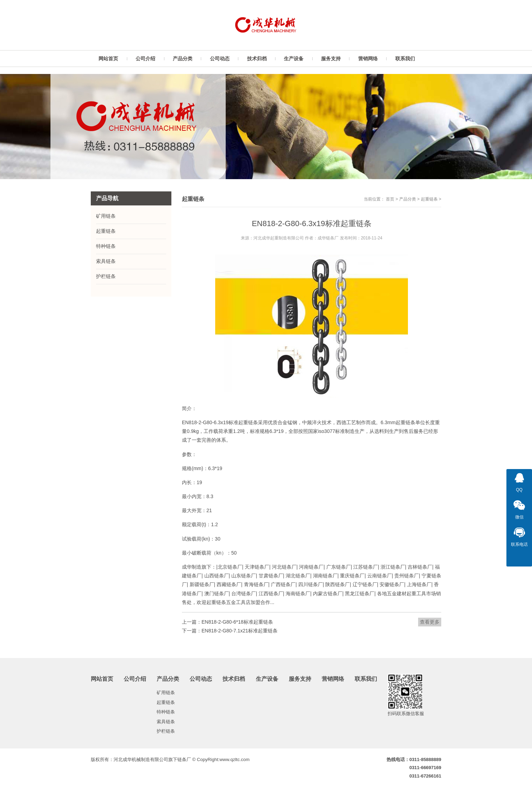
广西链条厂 (283, 584)
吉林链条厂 (420, 567)
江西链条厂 (271, 593)
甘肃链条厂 (271, 576)
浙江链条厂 (393, 567)
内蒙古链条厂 (328, 593)
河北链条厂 (284, 567)
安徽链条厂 (392, 584)
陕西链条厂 (337, 584)
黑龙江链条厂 (360, 593)
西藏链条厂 (229, 584)
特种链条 (106, 246)
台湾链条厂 (244, 593)
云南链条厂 (380, 576)
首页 (390, 199)
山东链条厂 (244, 576)
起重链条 (429, 199)
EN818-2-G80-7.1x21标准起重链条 (240, 631)
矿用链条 (106, 216)
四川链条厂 (311, 584)
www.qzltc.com (234, 759)
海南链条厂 (298, 593)
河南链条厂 (311, 567)
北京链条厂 (230, 567)
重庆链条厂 (352, 576)
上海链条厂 (419, 584)
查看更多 (430, 622)
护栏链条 (106, 276)
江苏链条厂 (366, 567)
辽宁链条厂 (365, 584)
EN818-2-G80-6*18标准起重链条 (237, 622)
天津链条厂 (257, 567)
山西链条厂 (217, 576)
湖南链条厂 (325, 576)
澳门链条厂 (217, 593)
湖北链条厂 (298, 576)
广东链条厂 (339, 567)
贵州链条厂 (407, 576)
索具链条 (106, 261)
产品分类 (408, 199)
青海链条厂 (256, 584)
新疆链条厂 (202, 584)
